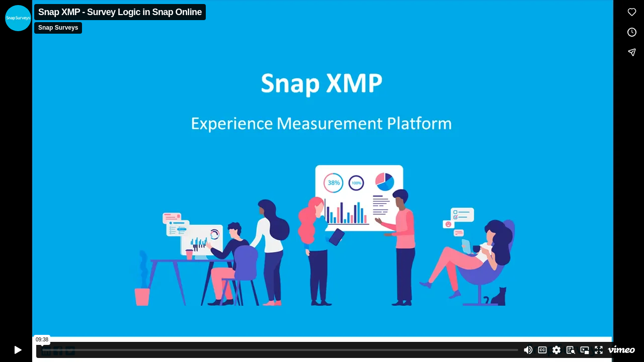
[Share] (632, 52)
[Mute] (528, 350)
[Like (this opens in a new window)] (632, 12)
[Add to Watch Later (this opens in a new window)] (632, 32)
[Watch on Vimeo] (621, 350)
